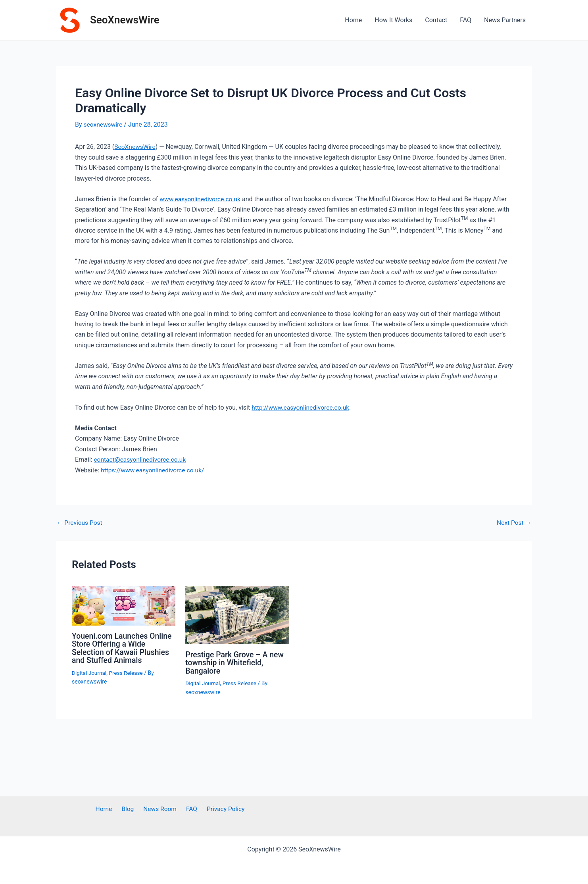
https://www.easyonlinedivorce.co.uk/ (154, 469)
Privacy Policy (220, 809)
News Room (159, 809)
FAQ (466, 20)
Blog (130, 809)
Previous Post (80, 522)
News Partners (505, 20)
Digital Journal (90, 672)
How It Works (393, 20)
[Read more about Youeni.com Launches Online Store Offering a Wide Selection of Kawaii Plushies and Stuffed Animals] (124, 605)
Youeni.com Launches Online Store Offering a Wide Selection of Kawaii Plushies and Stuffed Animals (123, 647)
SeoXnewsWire (125, 20)
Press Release (127, 672)
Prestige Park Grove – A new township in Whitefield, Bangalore (236, 662)
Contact (436, 20)
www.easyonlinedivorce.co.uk (201, 199)
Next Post (513, 522)
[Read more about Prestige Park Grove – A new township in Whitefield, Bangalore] (237, 614)
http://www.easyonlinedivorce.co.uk (302, 407)
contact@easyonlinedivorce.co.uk (141, 459)
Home (353, 20)
